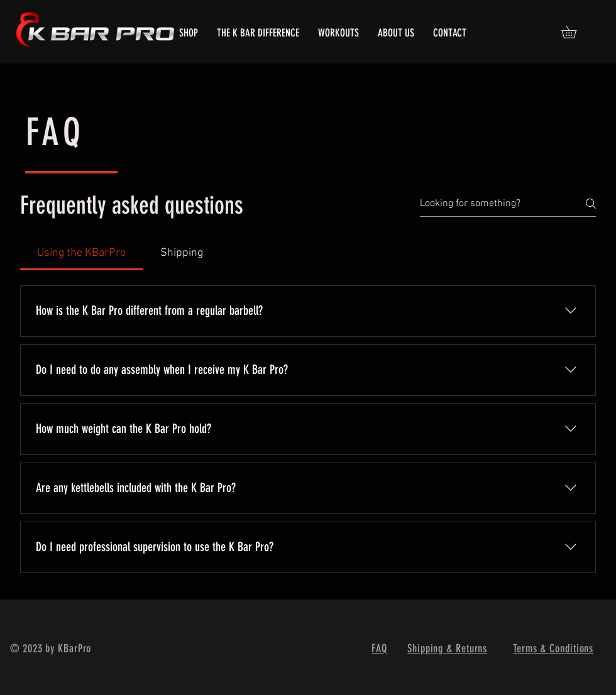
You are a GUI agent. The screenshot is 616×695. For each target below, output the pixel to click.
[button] (575, 32)
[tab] (82, 253)
